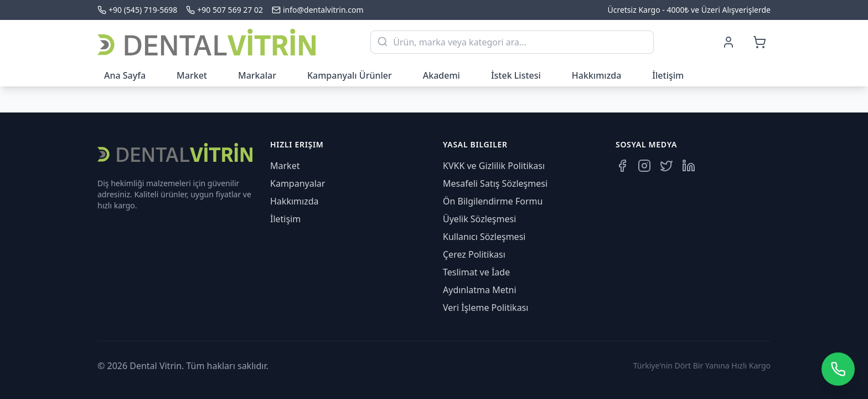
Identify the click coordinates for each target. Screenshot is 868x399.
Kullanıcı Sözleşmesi (484, 237)
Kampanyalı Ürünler (350, 75)
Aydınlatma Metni (480, 290)
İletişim (668, 75)
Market (192, 75)
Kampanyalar (298, 183)
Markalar (257, 75)
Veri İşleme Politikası (485, 308)
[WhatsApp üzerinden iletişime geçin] (838, 369)
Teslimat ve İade (476, 272)
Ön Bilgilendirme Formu (493, 201)
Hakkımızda (597, 75)
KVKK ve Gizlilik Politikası (494, 166)
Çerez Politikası (474, 254)
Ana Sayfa (125, 75)
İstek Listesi (516, 75)
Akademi (441, 75)
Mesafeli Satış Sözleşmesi (495, 183)
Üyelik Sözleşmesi (479, 219)
